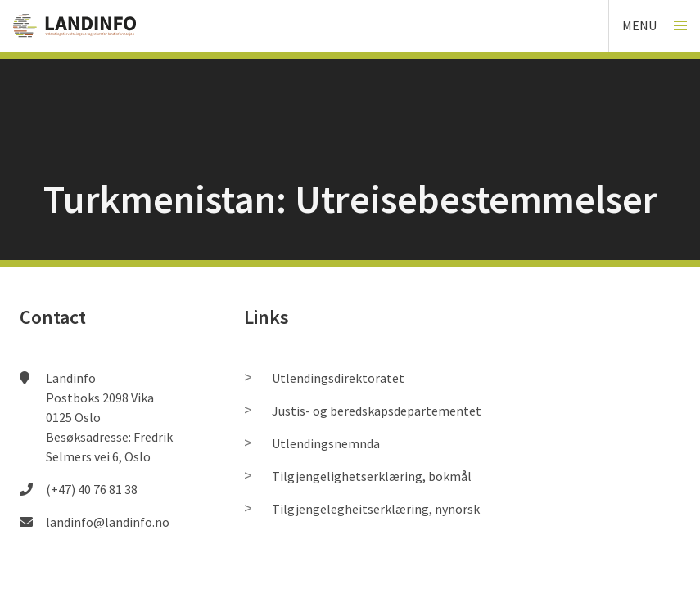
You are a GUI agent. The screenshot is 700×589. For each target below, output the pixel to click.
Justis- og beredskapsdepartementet (377, 411)
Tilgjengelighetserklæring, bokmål (372, 476)
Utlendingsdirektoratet (338, 378)
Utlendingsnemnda (326, 443)
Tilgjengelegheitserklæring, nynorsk (376, 509)
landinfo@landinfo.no (108, 522)
